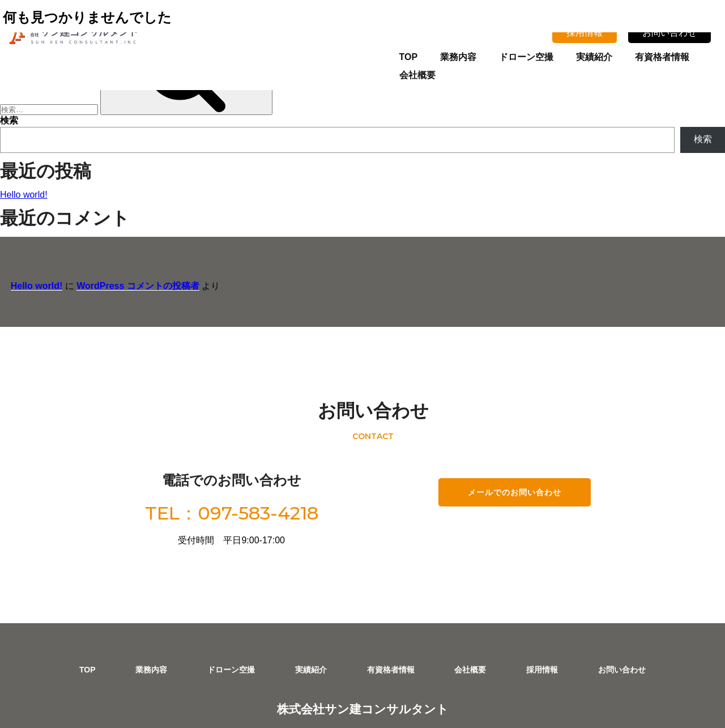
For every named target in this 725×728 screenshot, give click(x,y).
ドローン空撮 (492, 55)
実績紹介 (560, 55)
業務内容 (424, 55)
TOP (374, 55)
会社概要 (696, 55)
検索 (9, 120)
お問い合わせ (672, 30)
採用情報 (587, 30)
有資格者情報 (628, 55)
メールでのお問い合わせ (507, 445)
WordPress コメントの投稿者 (127, 273)
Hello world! (24, 195)
